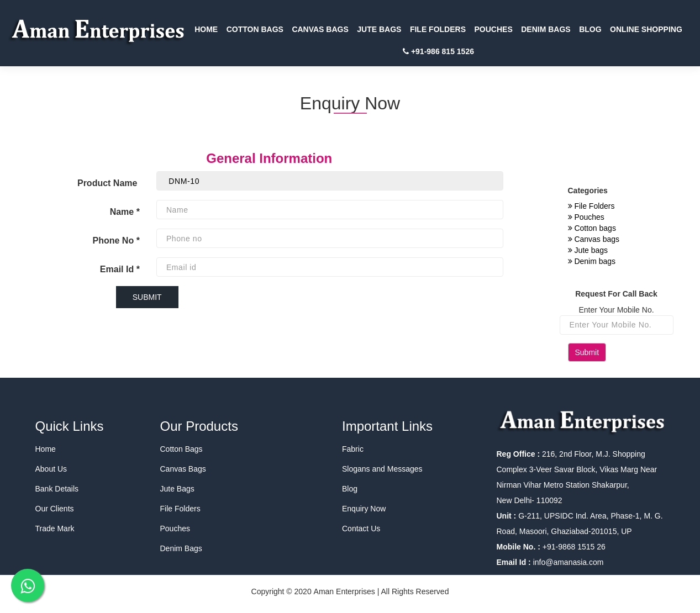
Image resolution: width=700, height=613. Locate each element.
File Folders (591, 206)
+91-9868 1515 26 (573, 547)
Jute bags (588, 250)
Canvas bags (594, 239)
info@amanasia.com (569, 562)
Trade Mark (55, 529)
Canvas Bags (183, 469)
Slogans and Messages (382, 469)
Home (46, 449)
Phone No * (116, 241)
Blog (350, 489)
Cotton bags (592, 228)
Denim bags (592, 261)
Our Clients (55, 509)
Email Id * (120, 269)
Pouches (586, 217)
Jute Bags (177, 489)
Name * (125, 212)
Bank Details (57, 489)
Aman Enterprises (344, 591)
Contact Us (361, 529)
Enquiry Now (364, 509)
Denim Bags (181, 548)
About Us (51, 469)
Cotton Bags (181, 449)
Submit (587, 352)
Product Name (109, 183)
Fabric (353, 449)
